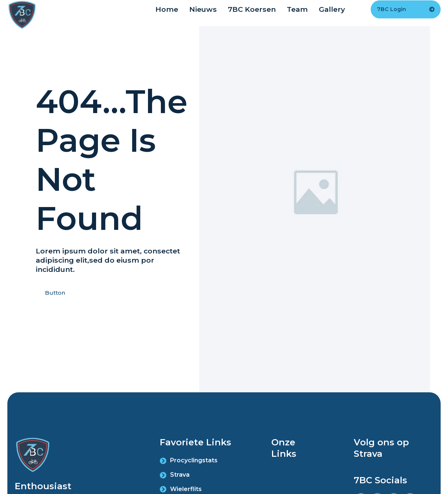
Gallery (332, 9)
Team (297, 9)
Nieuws (203, 9)
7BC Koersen (252, 9)
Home (167, 9)
